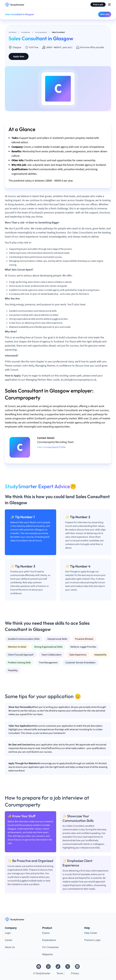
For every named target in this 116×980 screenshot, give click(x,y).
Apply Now (105, 14)
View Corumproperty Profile (51, 447)
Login (8, 933)
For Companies (51, 947)
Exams (46, 933)
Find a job (98, 5)
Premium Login (92, 940)
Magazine (48, 954)
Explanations (49, 940)
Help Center (91, 933)
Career (9, 940)
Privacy (75, 973)
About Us (10, 947)
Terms (60, 973)
